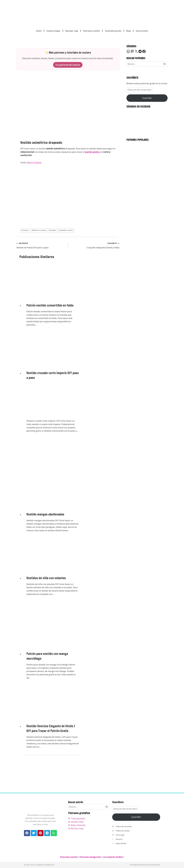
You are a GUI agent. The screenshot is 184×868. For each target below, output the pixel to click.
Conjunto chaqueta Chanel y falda (94, 245)
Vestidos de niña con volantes (46, 578)
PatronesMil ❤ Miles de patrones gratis (145, 865)
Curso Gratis (142, 31)
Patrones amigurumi (90, 857)
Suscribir (147, 98)
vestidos (53, 230)
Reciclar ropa (72, 31)
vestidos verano (66, 230)
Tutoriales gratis (113, 31)
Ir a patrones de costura (68, 65)
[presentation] (53, 279)
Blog (129, 31)
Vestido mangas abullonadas (45, 514)
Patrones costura (39, 230)
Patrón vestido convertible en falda (50, 305)
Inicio (39, 31)
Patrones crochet (92, 31)
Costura (25, 230)
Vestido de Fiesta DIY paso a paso (41, 245)
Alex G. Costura (34, 162)
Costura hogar (53, 31)
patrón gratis (92, 152)
